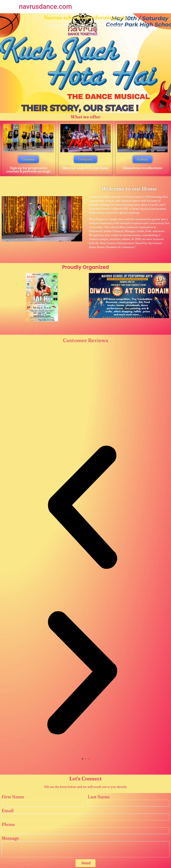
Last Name (99, 797)
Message (10, 838)
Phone (8, 825)
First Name (13, 797)
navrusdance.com (45, 7)
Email (8, 811)
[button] (83, 759)
